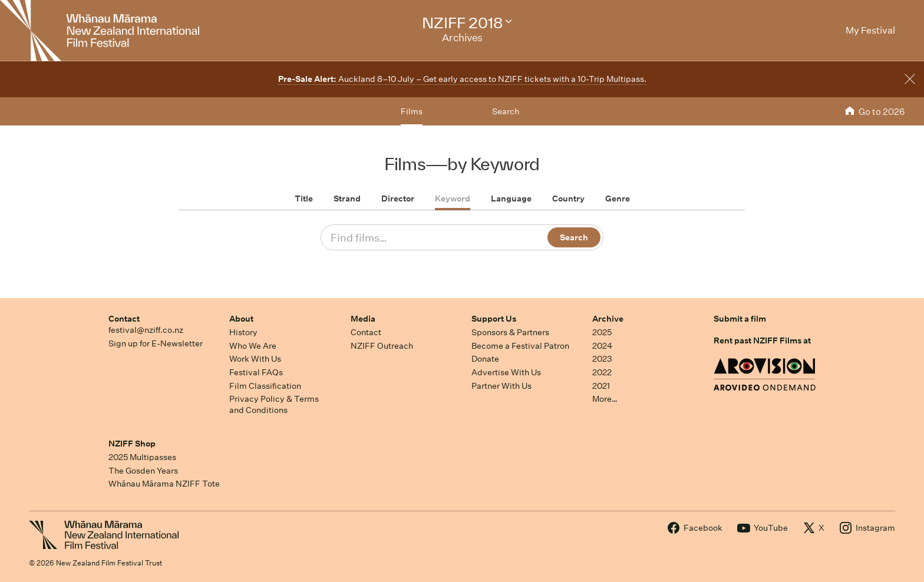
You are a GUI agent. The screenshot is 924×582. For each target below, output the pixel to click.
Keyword (453, 199)
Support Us (494, 319)
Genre (618, 199)
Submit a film (740, 319)
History (243, 332)
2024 (602, 346)
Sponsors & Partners (510, 332)
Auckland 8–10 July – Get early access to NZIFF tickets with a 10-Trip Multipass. (462, 79)
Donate (485, 359)
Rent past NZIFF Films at (762, 340)
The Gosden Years (143, 471)
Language (511, 199)
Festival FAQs (256, 372)
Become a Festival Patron (520, 346)
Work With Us (255, 359)
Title (304, 199)
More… (605, 399)
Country (568, 199)
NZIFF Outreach (382, 346)
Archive (608, 319)
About (241, 319)
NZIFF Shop (132, 444)
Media (363, 319)
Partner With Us (501, 386)
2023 (602, 359)
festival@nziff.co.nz (146, 330)
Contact (124, 319)
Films (412, 111)
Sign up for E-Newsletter (156, 343)
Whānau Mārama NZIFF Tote (164, 484)
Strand (347, 199)
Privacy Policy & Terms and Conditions (274, 404)
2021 (601, 386)
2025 (602, 332)
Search (506, 111)
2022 (602, 372)
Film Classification (265, 386)
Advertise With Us (506, 372)
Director (398, 199)
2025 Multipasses (142, 457)
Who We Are (253, 346)
